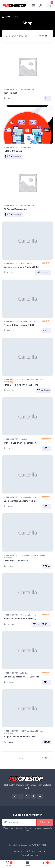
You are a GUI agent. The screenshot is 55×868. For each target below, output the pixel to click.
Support (42, 851)
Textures (33, 321)
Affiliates (31, 851)
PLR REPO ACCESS (13, 151)
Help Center (18, 851)
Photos (24, 439)
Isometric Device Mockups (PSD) (20, 619)
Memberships (26, 147)
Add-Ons (24, 673)
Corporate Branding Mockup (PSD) (21, 267)
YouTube (40, 796)
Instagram (27, 796)
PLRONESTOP (12, 89)
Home (8, 17)
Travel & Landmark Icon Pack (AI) (21, 443)
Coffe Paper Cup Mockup (16, 561)
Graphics (24, 321)
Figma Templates (28, 555)
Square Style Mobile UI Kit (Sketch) (21, 677)
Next (46, 758)
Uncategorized (27, 89)
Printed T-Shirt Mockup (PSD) (19, 325)
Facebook (21, 796)
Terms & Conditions (29, 855)
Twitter (15, 796)
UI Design (39, 379)
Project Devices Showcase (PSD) (20, 737)
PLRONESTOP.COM (39, 845)
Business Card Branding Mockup (20, 501)
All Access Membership (15, 209)
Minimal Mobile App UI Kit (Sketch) (21, 385)
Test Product (10, 93)
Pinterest (34, 796)
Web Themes (26, 263)
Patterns (33, 497)
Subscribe (45, 822)
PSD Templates (27, 379)
